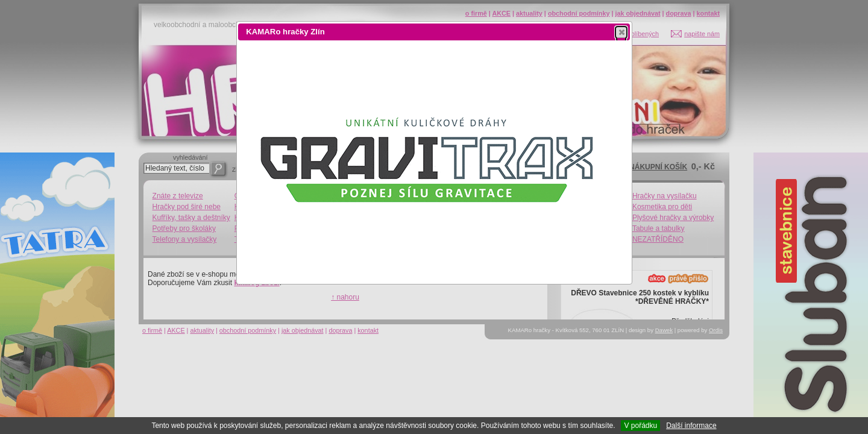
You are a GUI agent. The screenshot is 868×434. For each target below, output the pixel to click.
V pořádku (640, 426)
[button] (621, 32)
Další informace (691, 426)
